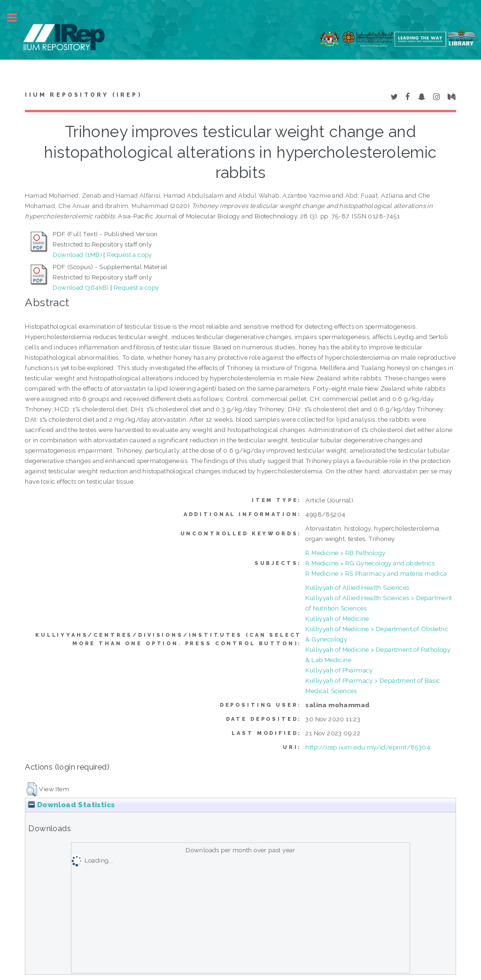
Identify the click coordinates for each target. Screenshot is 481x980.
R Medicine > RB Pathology (345, 553)
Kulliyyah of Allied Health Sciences (357, 587)
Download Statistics (71, 805)
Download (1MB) (77, 255)
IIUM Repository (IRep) (83, 95)
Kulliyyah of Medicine (337, 618)
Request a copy (129, 255)
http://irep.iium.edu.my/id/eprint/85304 (368, 747)
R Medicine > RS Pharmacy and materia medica (376, 573)
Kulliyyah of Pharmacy (339, 670)
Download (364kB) (81, 287)
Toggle (17, 18)
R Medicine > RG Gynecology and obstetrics (370, 563)
